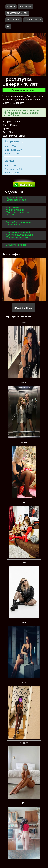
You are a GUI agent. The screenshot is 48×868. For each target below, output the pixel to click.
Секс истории (14, 20)
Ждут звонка (25, 6)
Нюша (24, 563)
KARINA (24, 683)
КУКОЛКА (24, 382)
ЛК (8, 26)
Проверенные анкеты (17, 13)
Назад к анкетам (23, 308)
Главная (11, 6)
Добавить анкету (33, 20)
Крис (24, 803)
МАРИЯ (24, 322)
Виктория (24, 442)
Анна (24, 502)
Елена (24, 623)
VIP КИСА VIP (24, 743)
